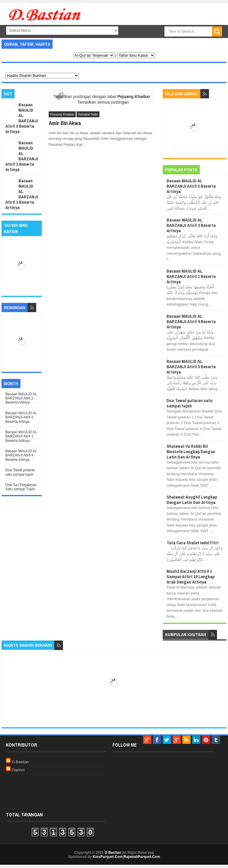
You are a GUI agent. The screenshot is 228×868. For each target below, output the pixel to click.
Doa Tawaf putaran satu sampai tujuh (20, 472)
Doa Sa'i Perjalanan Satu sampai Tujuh (21, 487)
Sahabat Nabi (88, 114)
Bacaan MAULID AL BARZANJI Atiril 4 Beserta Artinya (21, 455)
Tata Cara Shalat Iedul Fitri (193, 543)
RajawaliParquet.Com (142, 857)
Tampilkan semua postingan (103, 102)
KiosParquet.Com (108, 857)
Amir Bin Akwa (65, 123)
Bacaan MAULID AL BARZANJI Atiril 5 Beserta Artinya (191, 367)
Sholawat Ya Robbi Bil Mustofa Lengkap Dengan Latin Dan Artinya (191, 452)
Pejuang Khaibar (62, 114)
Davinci (18, 770)
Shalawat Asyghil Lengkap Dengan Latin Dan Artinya (192, 500)
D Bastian (20, 762)
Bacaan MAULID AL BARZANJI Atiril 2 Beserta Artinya (22, 118)
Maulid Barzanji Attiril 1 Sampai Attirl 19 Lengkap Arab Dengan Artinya (191, 577)
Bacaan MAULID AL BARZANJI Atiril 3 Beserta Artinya (22, 156)
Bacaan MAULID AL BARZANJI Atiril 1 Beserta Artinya (22, 194)
